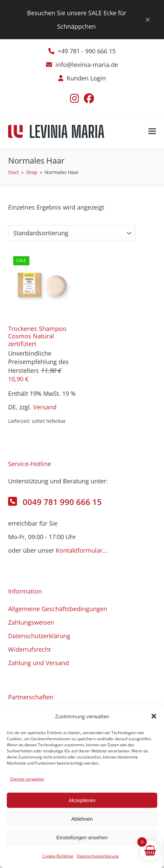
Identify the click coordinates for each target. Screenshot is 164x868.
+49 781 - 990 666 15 (87, 51)
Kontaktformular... (82, 550)
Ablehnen (82, 819)
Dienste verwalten (27, 779)
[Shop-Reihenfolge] (72, 233)
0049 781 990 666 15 (62, 502)
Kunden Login (86, 78)
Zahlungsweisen (31, 622)
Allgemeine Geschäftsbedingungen (58, 609)
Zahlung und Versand (39, 663)
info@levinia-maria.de (87, 65)
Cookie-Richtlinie (58, 856)
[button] (154, 716)
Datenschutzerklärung (98, 856)
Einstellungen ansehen (82, 837)
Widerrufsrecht (29, 649)
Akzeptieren (82, 800)
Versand (45, 407)
